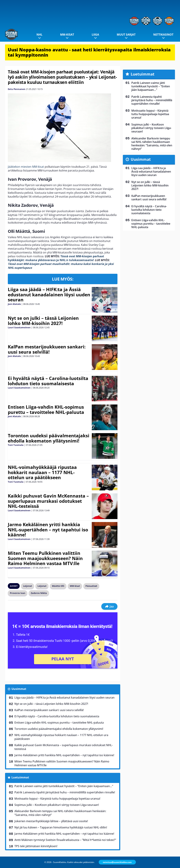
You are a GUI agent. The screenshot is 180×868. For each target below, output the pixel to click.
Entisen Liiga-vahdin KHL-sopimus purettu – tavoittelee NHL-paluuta (46, 410)
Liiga (95, 35)
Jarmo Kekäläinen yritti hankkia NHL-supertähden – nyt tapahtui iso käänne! (48, 530)
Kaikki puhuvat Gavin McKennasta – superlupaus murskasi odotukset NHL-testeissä (48, 501)
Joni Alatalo (14, 304)
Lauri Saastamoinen (19, 327)
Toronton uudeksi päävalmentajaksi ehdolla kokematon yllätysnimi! (49, 438)
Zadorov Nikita (39, 593)
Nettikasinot (163, 35)
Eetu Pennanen (17, 89)
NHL (39, 35)
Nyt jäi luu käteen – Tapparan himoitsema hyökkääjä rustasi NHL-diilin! (61, 827)
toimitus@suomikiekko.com (117, 862)
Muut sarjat (126, 35)
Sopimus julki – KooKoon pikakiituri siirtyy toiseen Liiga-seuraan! (57, 805)
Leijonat (28, 586)
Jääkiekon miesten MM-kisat (26, 167)
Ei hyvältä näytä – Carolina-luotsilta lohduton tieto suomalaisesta (48, 381)
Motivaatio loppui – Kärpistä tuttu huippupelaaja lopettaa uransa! (57, 799)
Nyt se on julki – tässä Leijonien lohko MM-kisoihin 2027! (43, 321)
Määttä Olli (58, 586)
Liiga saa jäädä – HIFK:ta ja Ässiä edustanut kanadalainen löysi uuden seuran (49, 295)
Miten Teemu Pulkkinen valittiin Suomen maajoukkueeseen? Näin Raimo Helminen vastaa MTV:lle (45, 558)
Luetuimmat (20, 777)
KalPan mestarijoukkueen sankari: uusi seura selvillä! (47, 349)
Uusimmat (19, 689)
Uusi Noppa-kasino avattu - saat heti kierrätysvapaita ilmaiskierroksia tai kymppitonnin (89, 52)
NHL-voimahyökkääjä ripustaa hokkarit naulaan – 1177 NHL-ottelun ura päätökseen (42, 472)
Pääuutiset (91, 586)
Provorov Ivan (18, 593)
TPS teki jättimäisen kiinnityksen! (36, 846)
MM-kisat (67, 35)
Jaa (109, 606)
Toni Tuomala (16, 445)
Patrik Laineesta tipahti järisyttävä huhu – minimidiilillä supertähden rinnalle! (65, 792)
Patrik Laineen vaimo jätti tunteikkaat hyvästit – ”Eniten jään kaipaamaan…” (64, 786)
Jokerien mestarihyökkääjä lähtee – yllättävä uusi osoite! (51, 821)
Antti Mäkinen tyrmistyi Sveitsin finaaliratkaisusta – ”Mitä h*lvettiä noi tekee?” (65, 840)
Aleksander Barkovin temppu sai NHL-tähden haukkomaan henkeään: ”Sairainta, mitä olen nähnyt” (60, 813)
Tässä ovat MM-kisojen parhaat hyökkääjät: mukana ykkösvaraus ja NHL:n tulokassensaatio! (56, 258)
